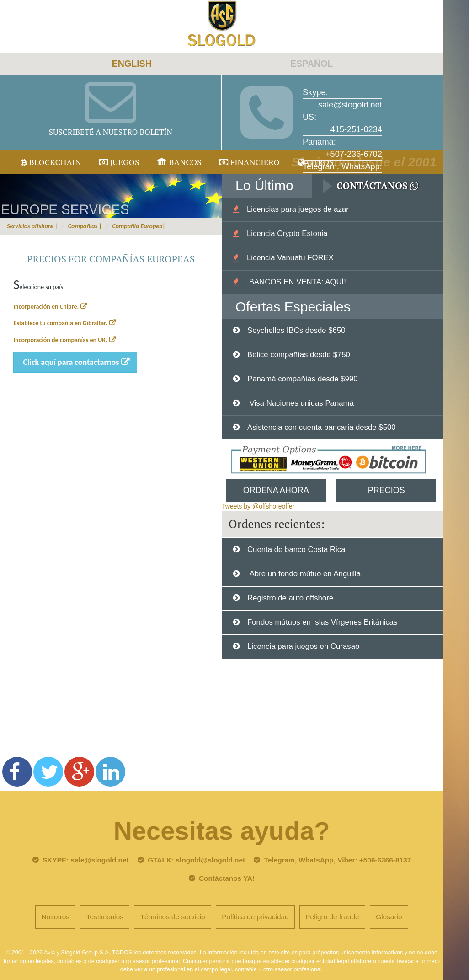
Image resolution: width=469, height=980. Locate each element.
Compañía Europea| (139, 226)
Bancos (179, 162)
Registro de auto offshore (290, 598)
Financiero (250, 162)
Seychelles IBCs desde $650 (296, 330)
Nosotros (55, 917)
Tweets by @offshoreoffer (258, 506)
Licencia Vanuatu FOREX (290, 258)
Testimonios (105, 917)
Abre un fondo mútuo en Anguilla (304, 574)
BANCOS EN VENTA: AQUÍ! (296, 282)
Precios (386, 490)
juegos (119, 162)
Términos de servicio (173, 917)
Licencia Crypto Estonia (287, 233)
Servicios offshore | (32, 226)
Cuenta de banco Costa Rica (296, 549)
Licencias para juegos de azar (298, 209)
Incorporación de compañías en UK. (60, 340)
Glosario (389, 917)
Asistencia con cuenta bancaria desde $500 (322, 427)
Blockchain (51, 162)
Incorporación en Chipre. (46, 307)
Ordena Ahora (276, 490)
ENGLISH (132, 64)
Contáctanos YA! (227, 878)
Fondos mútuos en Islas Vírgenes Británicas (322, 622)
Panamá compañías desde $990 (303, 379)
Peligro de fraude (332, 917)
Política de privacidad (255, 917)
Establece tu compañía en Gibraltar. (60, 323)
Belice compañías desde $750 (299, 355)
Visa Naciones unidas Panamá (301, 403)
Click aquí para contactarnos (71, 362)
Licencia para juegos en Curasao (303, 646)
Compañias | (85, 226)
